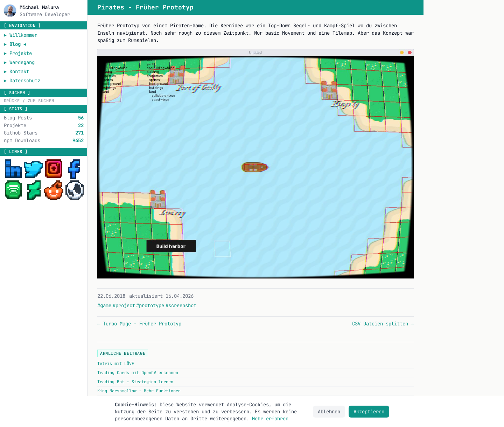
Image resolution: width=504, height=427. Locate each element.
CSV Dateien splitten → (383, 324)
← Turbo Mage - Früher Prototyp (139, 324)
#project (124, 305)
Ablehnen (329, 412)
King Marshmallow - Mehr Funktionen (139, 391)
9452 (78, 140)
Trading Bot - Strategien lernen (135, 382)
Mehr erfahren (270, 419)
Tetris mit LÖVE (116, 364)
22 (81, 125)
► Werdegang (19, 62)
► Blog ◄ (15, 44)
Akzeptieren (369, 412)
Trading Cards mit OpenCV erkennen (138, 373)
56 (81, 118)
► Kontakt (16, 71)
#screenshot (181, 305)
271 (79, 133)
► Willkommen (21, 35)
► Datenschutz (22, 81)
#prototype (150, 305)
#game (104, 305)
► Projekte (18, 53)
